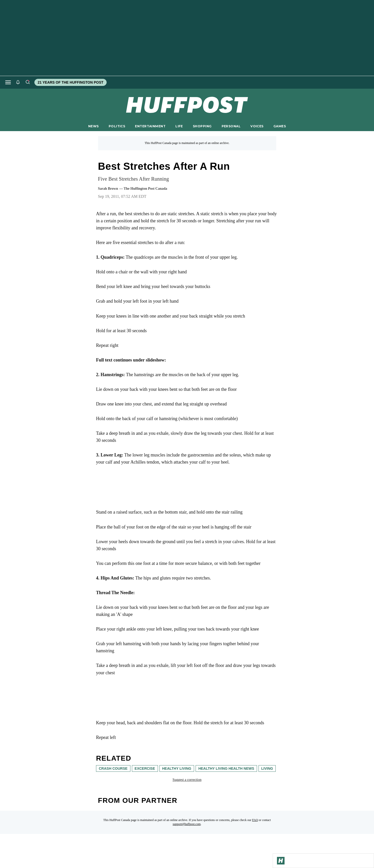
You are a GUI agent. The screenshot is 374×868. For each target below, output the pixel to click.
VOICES (257, 126)
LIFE (179, 126)
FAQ (255, 820)
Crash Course (113, 768)
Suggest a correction (187, 780)
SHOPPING (202, 126)
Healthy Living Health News (226, 768)
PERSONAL (231, 126)
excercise (145, 768)
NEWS (93, 126)
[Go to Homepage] (281, 861)
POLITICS (117, 126)
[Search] (28, 82)
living (267, 768)
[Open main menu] (8, 82)
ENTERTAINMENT (150, 126)
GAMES (280, 126)
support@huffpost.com (187, 824)
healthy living (177, 768)
